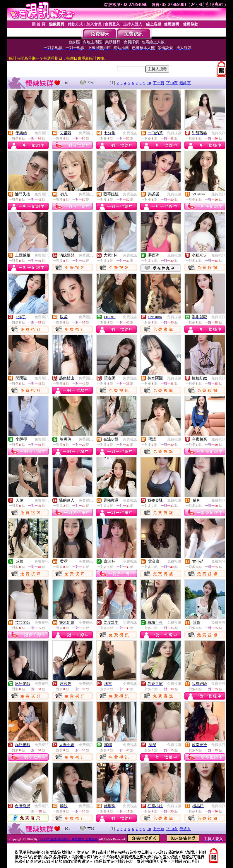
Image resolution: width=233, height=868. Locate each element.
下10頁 (172, 83)
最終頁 (185, 83)
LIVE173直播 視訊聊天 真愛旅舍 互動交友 (68, 839)
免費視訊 (42, 133)
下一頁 (159, 83)
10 (149, 83)
